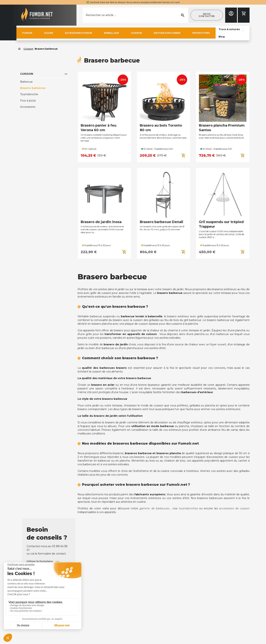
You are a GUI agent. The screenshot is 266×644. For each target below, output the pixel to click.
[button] (207, 15)
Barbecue (26, 82)
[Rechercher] (135, 15)
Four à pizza (28, 101)
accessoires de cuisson (234, 508)
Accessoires (28, 107)
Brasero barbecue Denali (162, 222)
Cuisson (27, 74)
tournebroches (188, 508)
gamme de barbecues (154, 508)
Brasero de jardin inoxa (101, 222)
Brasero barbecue (33, 88)
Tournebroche (29, 94)
